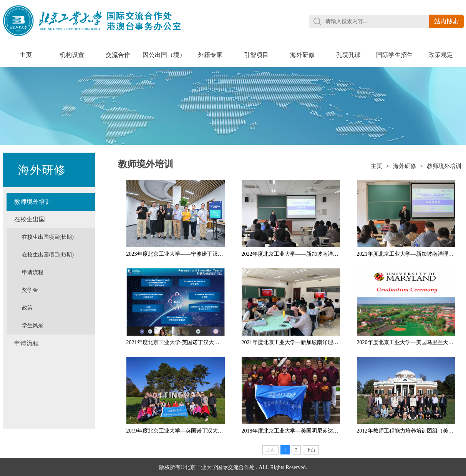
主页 (26, 55)
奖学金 (30, 290)
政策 (27, 308)
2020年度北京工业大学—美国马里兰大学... (407, 342)
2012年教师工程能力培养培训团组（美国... (407, 431)
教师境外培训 (33, 202)
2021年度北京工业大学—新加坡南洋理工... (407, 254)
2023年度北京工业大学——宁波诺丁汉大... (177, 254)
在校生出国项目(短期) (48, 255)
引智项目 (256, 55)
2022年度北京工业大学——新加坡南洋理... (292, 254)
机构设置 (72, 55)
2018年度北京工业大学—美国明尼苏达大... (292, 431)
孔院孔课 (348, 55)
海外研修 (302, 55)
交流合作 (118, 55)
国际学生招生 (395, 55)
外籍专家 (210, 55)
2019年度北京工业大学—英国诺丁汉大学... (177, 431)
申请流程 (33, 272)
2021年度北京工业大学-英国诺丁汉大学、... (178, 342)
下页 (311, 450)
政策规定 (441, 55)
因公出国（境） (164, 55)
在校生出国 (30, 219)
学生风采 (33, 325)
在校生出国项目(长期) (48, 237)
